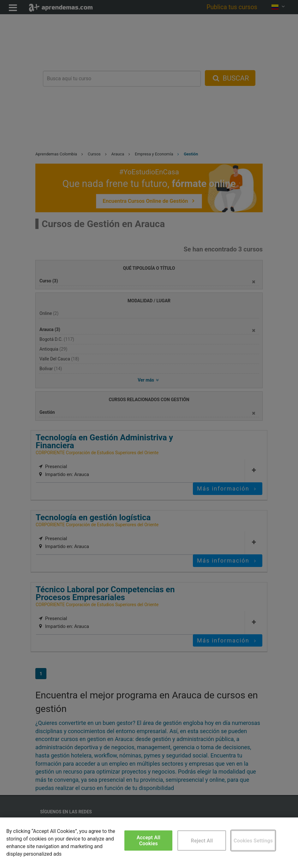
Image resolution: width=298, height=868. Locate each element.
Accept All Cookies (149, 841)
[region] (149, 843)
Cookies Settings (253, 841)
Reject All (202, 841)
